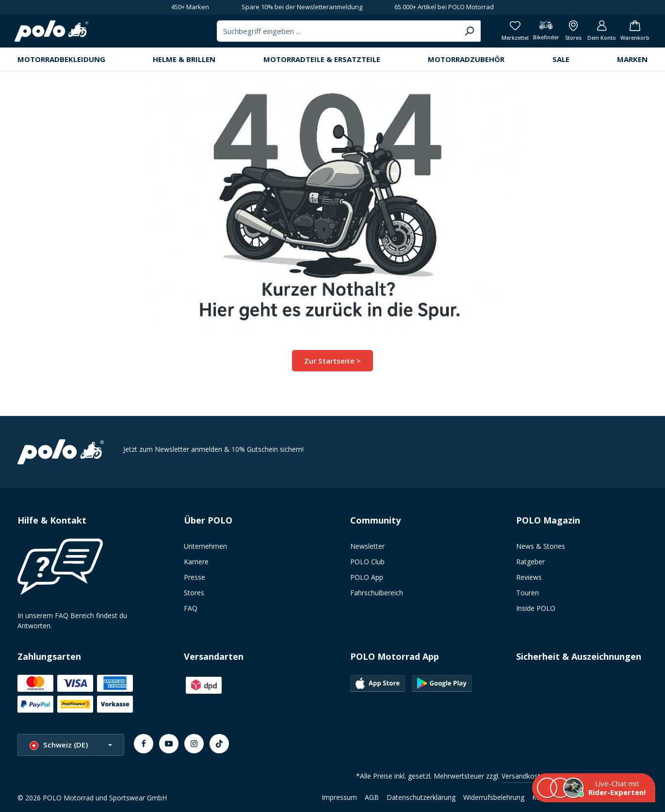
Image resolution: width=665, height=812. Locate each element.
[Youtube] (169, 744)
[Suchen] (448, 34)
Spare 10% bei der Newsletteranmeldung (302, 7)
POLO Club (367, 562)
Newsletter (367, 547)
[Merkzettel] (500, 34)
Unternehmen (205, 547)
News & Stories (541, 547)
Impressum (339, 797)
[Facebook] (144, 744)
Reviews (529, 578)
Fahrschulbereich (377, 593)
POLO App (367, 578)
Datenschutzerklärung (421, 797)
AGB (372, 797)
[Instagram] (194, 744)
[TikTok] (219, 744)
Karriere (196, 562)
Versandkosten (525, 776)
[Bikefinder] (533, 34)
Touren (527, 593)
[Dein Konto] (595, 34)
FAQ (191, 609)
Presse (195, 578)
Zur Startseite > (332, 366)
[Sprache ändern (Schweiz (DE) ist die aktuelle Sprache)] (71, 745)
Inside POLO (536, 609)
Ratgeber (530, 562)
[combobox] (317, 34)
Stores (194, 593)
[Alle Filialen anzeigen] (563, 34)
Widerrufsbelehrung (494, 797)
